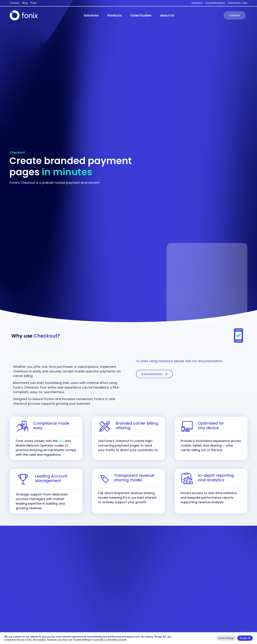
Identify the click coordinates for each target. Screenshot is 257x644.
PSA (61, 441)
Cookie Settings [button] (226, 638)
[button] (91, 15)
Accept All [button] (245, 638)
